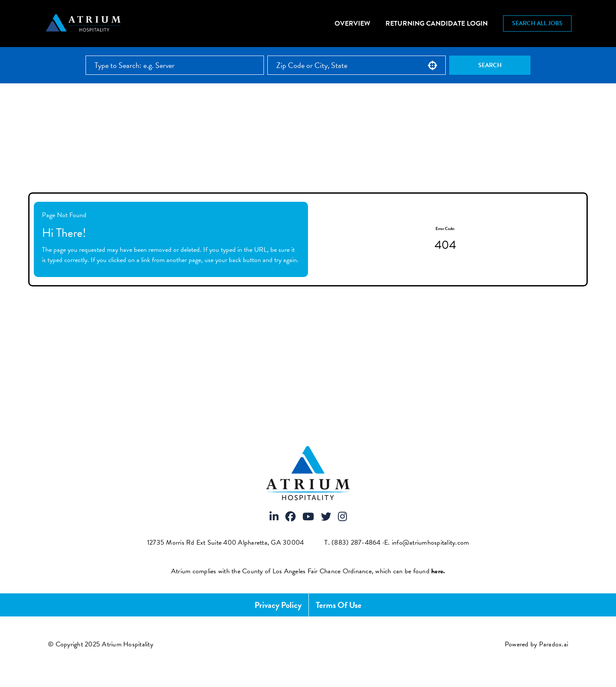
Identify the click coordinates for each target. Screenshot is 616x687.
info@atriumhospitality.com (431, 543)
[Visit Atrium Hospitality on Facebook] (290, 517)
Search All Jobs (537, 23)
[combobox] (357, 65)
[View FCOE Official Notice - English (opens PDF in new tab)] (438, 571)
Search (490, 65)
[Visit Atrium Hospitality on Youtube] (308, 517)
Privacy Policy (278, 605)
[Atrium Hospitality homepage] (84, 24)
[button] (432, 65)
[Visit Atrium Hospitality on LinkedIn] (274, 517)
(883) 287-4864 (356, 543)
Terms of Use (339, 605)
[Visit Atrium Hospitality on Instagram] (342, 517)
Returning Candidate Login (437, 24)
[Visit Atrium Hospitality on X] (326, 517)
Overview (352, 24)
